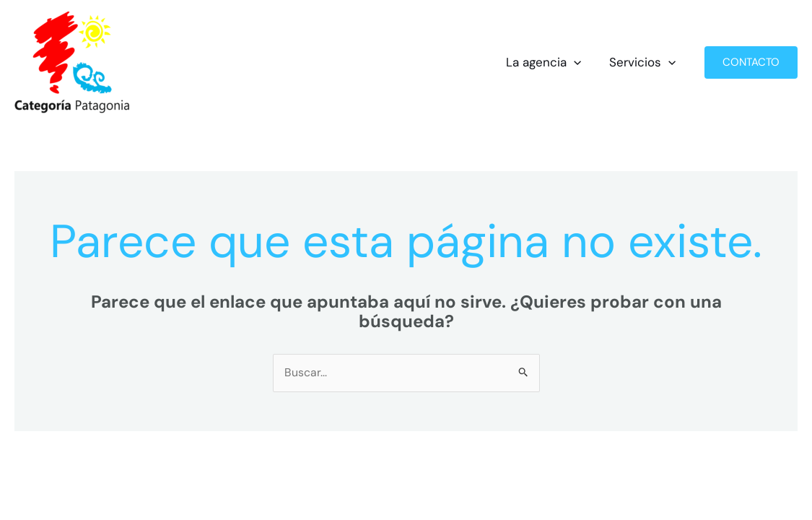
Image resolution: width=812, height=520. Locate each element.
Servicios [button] (645, 62)
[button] (580, 62)
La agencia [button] (549, 62)
